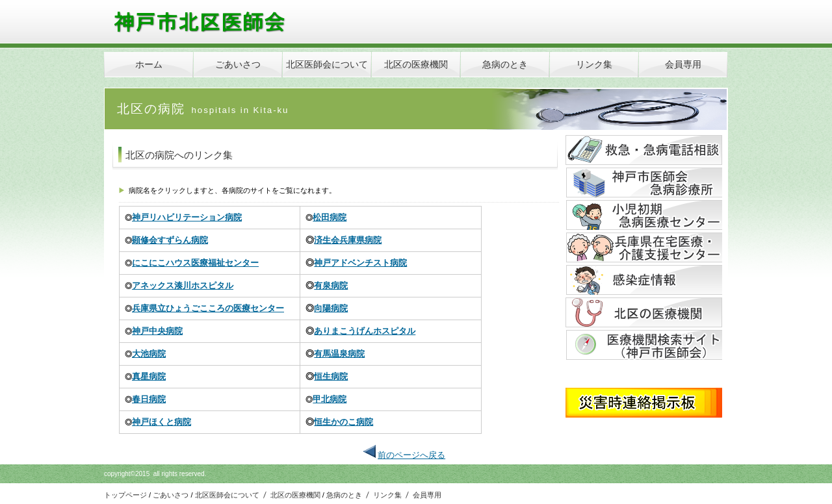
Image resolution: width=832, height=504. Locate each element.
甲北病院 (330, 399)
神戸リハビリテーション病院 (187, 217)
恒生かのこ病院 (344, 422)
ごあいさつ (171, 495)
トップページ (126, 495)
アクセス (644, 183)
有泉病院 (331, 285)
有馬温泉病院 (339, 354)
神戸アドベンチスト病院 (360, 263)
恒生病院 (331, 376)
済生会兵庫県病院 (348, 240)
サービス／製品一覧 (644, 150)
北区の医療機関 (295, 495)
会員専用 (427, 495)
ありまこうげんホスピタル (365, 331)
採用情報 (644, 312)
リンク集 (387, 495)
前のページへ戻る (411, 455)
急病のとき (344, 495)
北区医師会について (227, 495)
